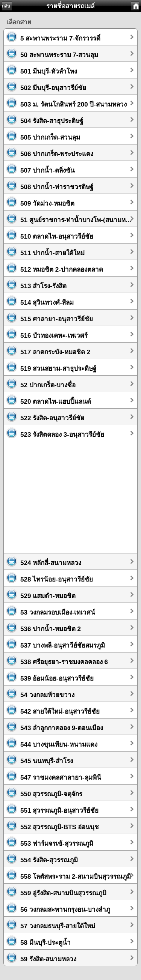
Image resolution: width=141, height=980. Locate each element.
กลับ (6, 6)
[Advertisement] (70, 494)
